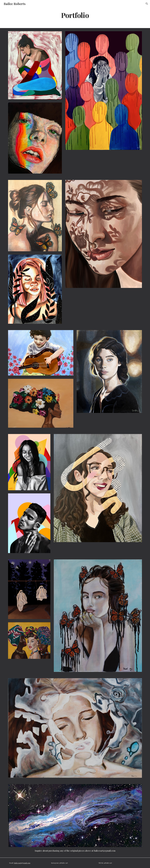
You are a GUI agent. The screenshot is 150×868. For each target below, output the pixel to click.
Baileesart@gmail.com (22, 863)
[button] (147, 4)
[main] (75, 15)
